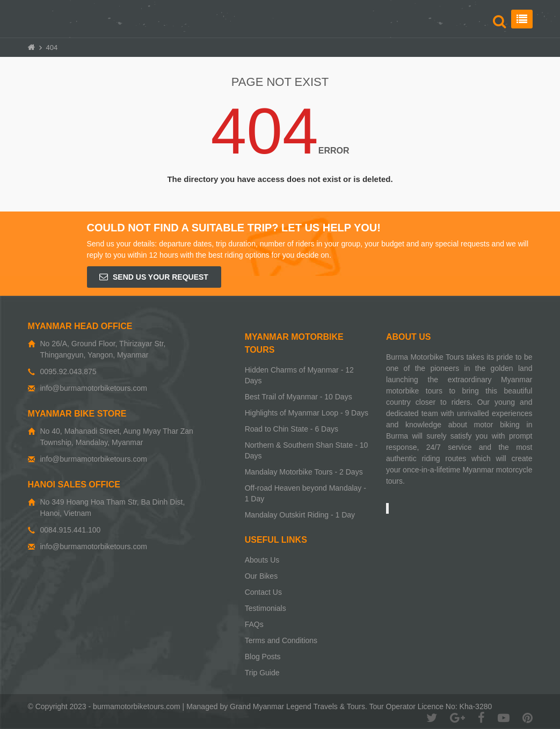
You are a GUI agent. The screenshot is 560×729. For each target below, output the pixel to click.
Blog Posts (263, 657)
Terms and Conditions (281, 640)
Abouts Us (262, 560)
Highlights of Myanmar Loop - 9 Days (307, 413)
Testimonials (266, 608)
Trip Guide (262, 673)
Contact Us (263, 592)
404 (52, 48)
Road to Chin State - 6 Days (292, 429)
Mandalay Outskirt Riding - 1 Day (300, 515)
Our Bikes (261, 576)
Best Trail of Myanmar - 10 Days (299, 397)
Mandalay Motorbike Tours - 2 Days (304, 472)
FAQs (254, 624)
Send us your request (154, 277)
